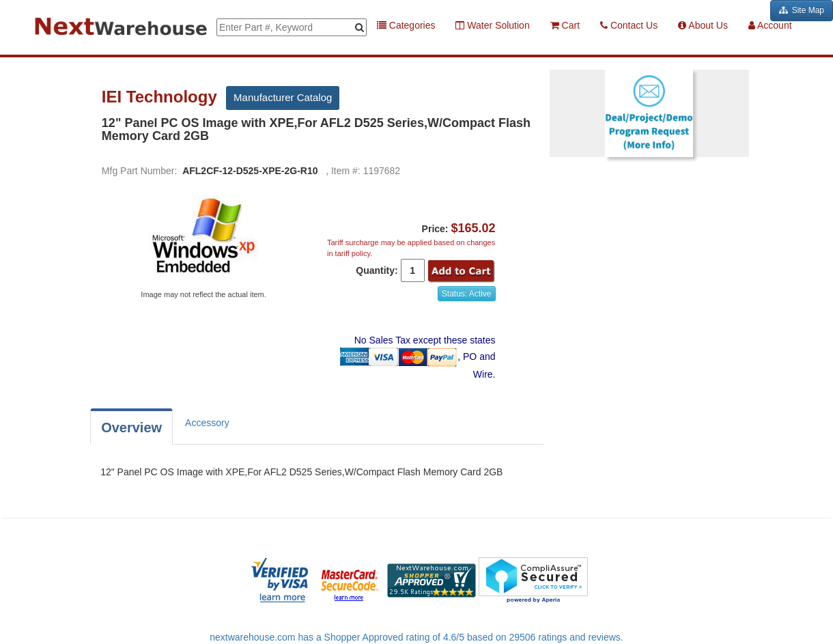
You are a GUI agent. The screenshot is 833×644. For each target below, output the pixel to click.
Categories (406, 25)
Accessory (207, 423)
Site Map (802, 10)
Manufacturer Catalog (283, 97)
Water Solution (492, 25)
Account (770, 25)
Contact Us (629, 25)
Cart (565, 25)
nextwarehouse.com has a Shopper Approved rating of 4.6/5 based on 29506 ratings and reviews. (416, 637)
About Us (703, 25)
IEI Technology (162, 97)
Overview (131, 428)
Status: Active (467, 294)
